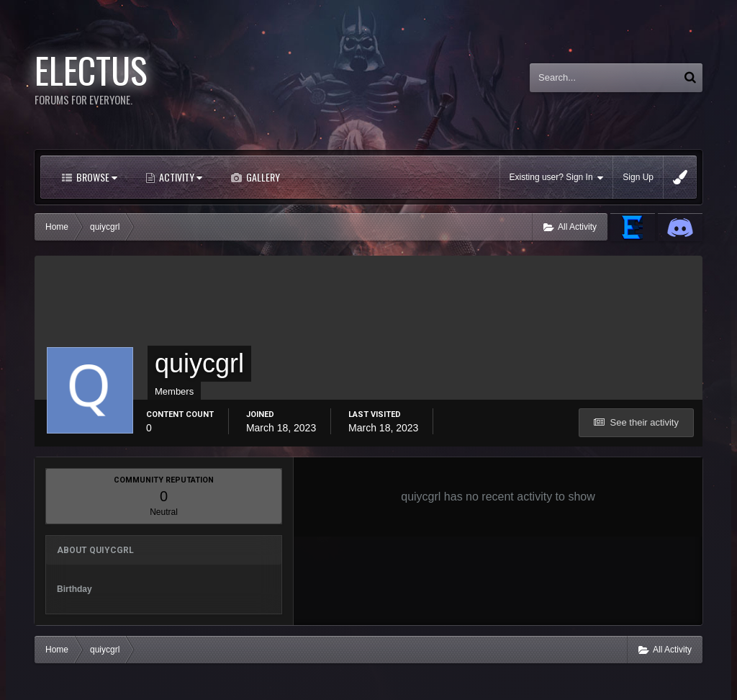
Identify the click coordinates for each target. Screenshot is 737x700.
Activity (180, 177)
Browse (96, 177)
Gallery (262, 177)
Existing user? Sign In (557, 178)
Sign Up (638, 177)
